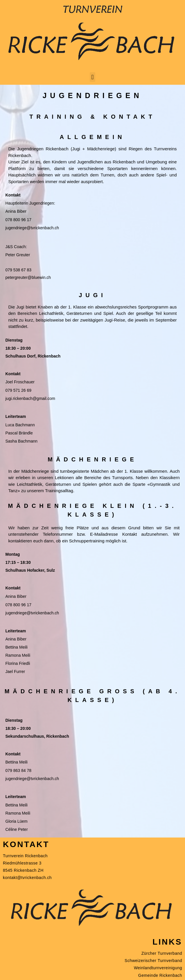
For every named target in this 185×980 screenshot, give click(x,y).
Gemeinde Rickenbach (160, 975)
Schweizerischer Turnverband (153, 961)
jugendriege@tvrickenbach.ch (32, 228)
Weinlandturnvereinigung (158, 968)
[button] (92, 77)
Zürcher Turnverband (162, 953)
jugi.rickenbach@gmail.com (30, 398)
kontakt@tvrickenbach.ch (27, 878)
